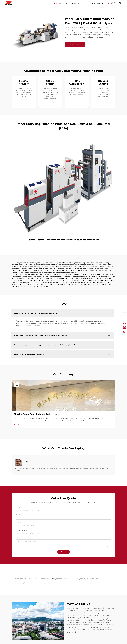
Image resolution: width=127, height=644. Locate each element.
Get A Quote (75, 44)
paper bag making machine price (54, 579)
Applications (74, 3)
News (93, 3)
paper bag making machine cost (85, 579)
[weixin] (124, 327)
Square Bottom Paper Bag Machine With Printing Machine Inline (64, 240)
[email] (124, 323)
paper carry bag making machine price (30, 583)
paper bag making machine (26, 579)
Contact (100, 3)
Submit (64, 552)
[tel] (124, 315)
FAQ (107, 3)
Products (63, 3)
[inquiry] (124, 332)
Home (55, 3)
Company (85, 3)
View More (17, 425)
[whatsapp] (124, 319)
